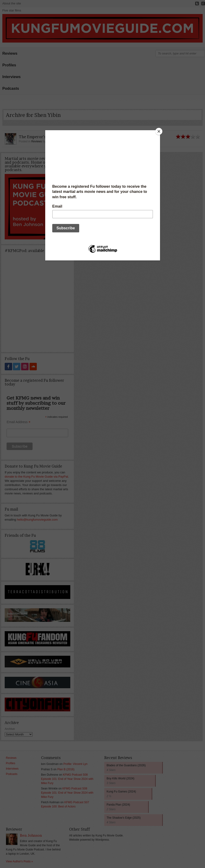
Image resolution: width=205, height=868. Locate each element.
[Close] (159, 131)
